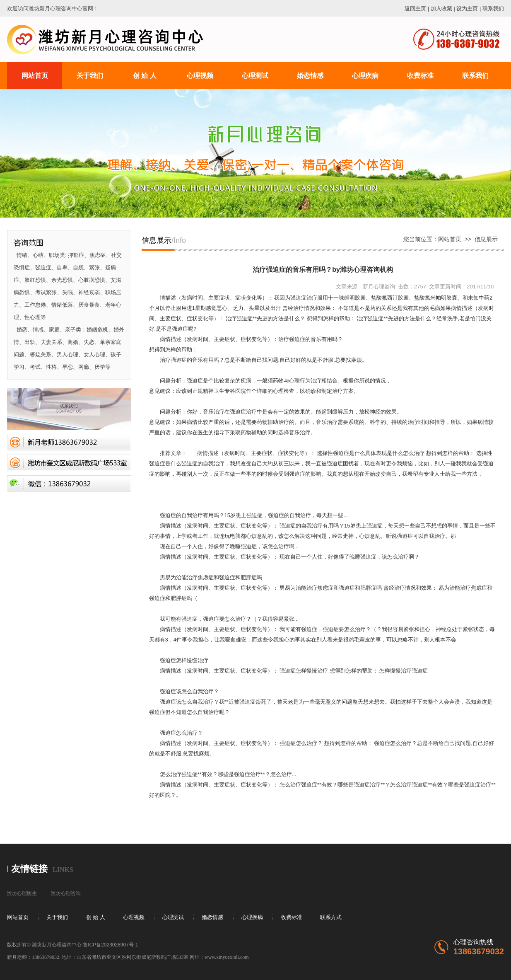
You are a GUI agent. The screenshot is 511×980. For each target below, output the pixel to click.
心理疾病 (252, 917)
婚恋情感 (212, 917)
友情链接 (29, 869)
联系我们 (493, 8)
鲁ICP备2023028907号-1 (110, 945)
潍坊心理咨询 (66, 893)
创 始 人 (96, 917)
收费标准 (292, 917)
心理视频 (134, 917)
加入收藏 (441, 8)
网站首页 (450, 239)
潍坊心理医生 (22, 893)
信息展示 (486, 239)
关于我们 (57, 917)
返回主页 (415, 8)
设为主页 (467, 8)
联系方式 (331, 917)
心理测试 (173, 917)
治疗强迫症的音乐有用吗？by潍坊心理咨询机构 (323, 270)
